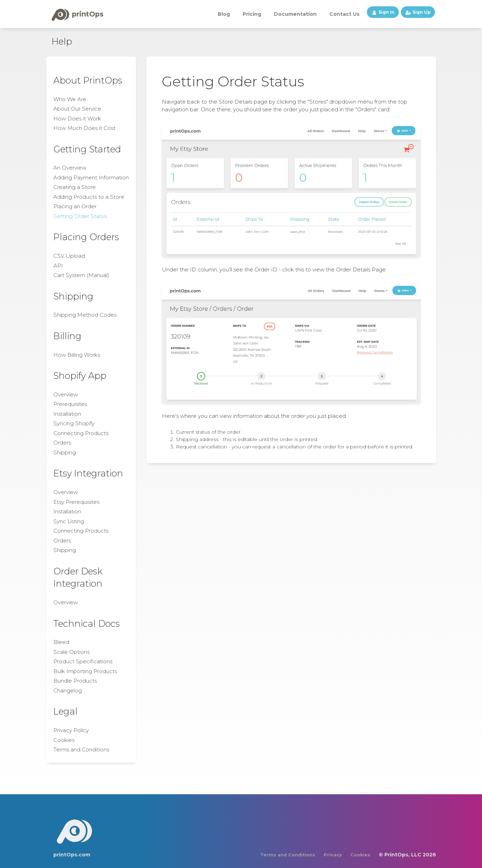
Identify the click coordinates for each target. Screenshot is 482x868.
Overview (66, 394)
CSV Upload (69, 256)
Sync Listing (69, 521)
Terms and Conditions (81, 749)
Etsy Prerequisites (76, 502)
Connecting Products (81, 433)
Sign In (383, 12)
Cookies (64, 740)
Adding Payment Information (91, 177)
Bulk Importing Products (85, 671)
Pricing (252, 14)
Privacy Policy (71, 730)
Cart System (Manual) (81, 275)
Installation (67, 414)
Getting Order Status (80, 216)
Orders (62, 443)
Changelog (68, 691)
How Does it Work (77, 119)
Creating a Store (75, 187)
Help (62, 41)
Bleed (61, 642)
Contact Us (344, 14)
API (58, 266)
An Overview (70, 168)
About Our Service (77, 109)
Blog (224, 14)
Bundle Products (75, 681)
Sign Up (418, 12)
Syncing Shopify (74, 423)
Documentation (295, 14)
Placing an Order (75, 206)
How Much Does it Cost (84, 128)
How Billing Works (77, 355)
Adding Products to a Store (89, 197)
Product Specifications (83, 661)
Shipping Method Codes (85, 315)
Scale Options (71, 652)
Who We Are (70, 99)
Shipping (65, 452)
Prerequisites (70, 404)
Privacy (333, 855)
